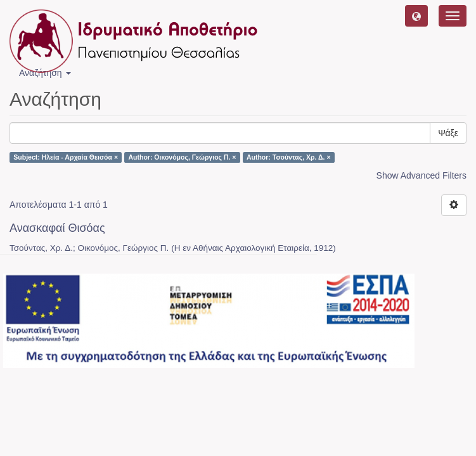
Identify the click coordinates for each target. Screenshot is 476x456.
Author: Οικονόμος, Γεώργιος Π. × (183, 157)
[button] (416, 16)
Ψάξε (448, 133)
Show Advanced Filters (421, 175)
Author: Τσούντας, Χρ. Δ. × (289, 157)
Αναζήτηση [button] (45, 73)
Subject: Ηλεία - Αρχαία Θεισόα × (66, 157)
